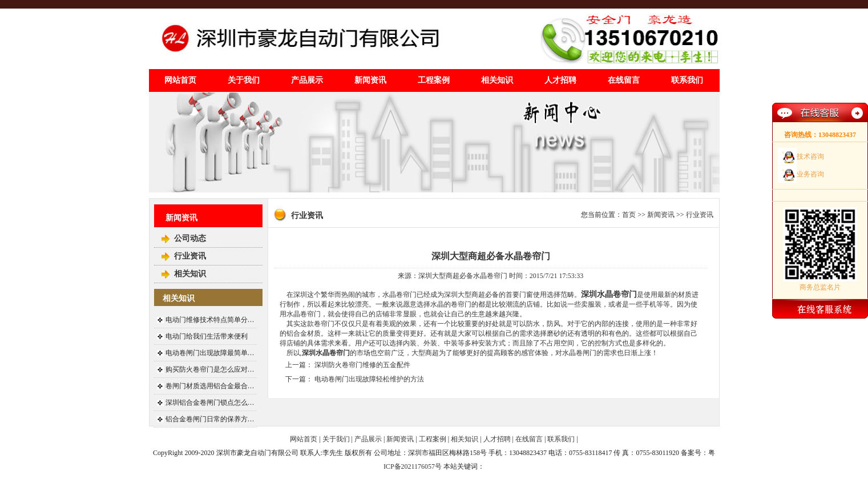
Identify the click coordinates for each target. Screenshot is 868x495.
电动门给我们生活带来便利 (207, 336)
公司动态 (190, 238)
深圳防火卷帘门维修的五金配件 (362, 365)
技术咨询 (810, 156)
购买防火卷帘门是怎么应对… (210, 369)
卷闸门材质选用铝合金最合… (210, 386)
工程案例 (434, 80)
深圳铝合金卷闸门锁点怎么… (210, 403)
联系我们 (687, 80)
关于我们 (244, 80)
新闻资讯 (370, 80)
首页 (629, 215)
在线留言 (624, 80)
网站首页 (180, 80)
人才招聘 (560, 80)
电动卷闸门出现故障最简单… (210, 353)
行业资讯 (190, 256)
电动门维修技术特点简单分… (210, 320)
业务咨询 (810, 174)
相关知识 (497, 80)
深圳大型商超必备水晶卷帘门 (491, 256)
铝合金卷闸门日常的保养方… (210, 419)
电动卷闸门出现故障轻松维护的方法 (369, 379)
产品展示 (307, 80)
